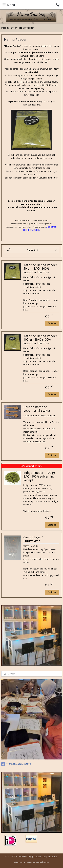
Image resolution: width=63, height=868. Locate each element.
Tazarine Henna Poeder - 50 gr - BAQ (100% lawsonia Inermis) (41, 269)
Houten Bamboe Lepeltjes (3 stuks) (37, 409)
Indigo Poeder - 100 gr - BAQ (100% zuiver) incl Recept (40, 477)
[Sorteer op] (32, 250)
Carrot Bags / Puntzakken (33, 539)
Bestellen (52, 323)
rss (44, 856)
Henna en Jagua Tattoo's (16, 764)
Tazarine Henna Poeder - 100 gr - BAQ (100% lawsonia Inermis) (41, 340)
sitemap (37, 856)
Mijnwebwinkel (42, 862)
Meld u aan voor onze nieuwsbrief (17, 28)
